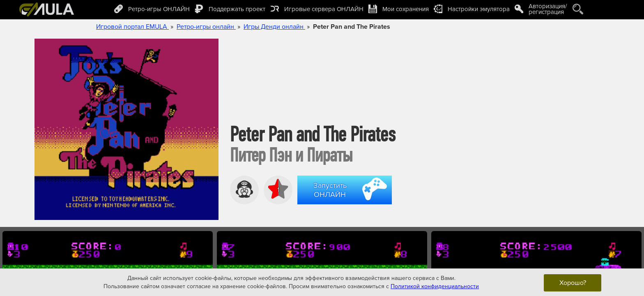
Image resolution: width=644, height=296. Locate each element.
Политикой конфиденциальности (435, 286)
